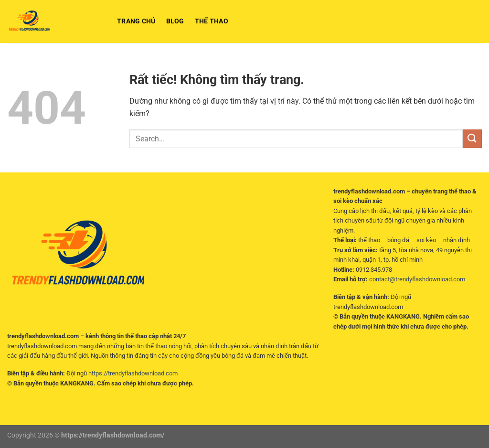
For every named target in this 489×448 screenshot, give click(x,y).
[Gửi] (472, 139)
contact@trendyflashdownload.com (417, 279)
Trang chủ (136, 21)
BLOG (175, 21)
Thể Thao (212, 21)
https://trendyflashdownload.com (133, 373)
